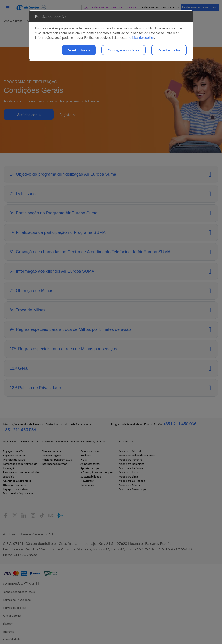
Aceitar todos (79, 50)
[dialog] (111, 35)
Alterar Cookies (12, 616)
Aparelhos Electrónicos (17, 481)
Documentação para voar (18, 493)
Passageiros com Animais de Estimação (20, 466)
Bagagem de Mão (13, 451)
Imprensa (8, 631)
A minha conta (29, 114)
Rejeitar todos (169, 50)
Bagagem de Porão (14, 455)
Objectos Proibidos (15, 485)
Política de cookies (14, 608)
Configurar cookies (124, 50)
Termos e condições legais (19, 592)
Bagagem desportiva (15, 489)
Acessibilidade (12, 639)
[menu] (8, 7)
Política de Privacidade (17, 600)
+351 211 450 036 (19, 430)
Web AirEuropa (13, 21)
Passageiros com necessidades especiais (21, 474)
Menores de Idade (14, 460)
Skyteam (8, 624)
